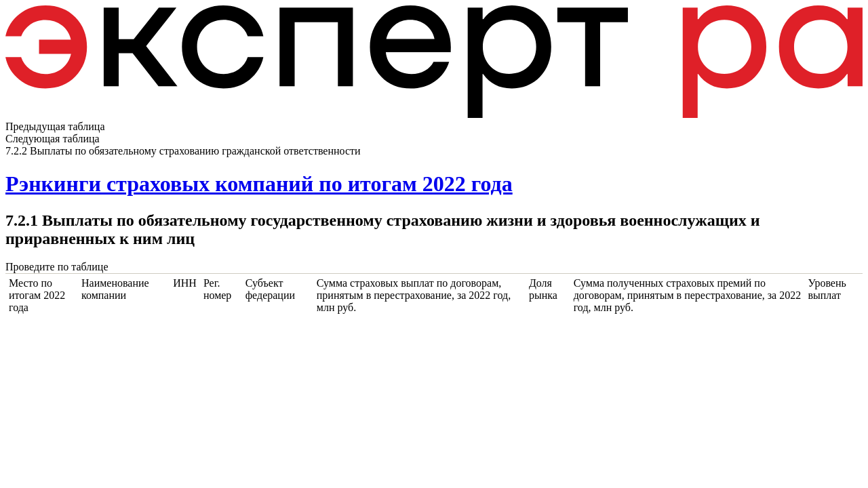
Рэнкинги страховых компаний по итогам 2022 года (259, 184)
